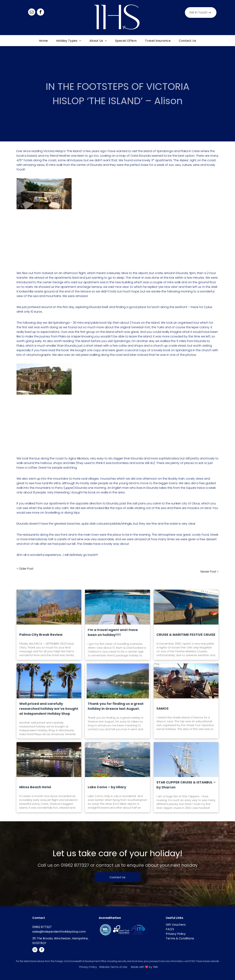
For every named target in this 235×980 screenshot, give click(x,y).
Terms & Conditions (180, 938)
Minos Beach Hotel (35, 787)
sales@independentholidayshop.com (59, 932)
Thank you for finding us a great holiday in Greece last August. (116, 706)
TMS (155, 967)
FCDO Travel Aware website (204, 961)
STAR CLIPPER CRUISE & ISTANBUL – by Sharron (186, 785)
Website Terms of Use (113, 967)
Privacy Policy (176, 934)
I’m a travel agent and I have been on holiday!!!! (113, 632)
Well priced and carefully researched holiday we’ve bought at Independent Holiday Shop (49, 709)
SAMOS (162, 708)
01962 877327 (75, 865)
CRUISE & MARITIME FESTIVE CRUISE (186, 635)
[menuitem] (44, 41)
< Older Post (25, 569)
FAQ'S (170, 929)
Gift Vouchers (176, 925)
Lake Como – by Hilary (107, 787)
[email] (32, 12)
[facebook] (40, 12)
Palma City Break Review (41, 635)
